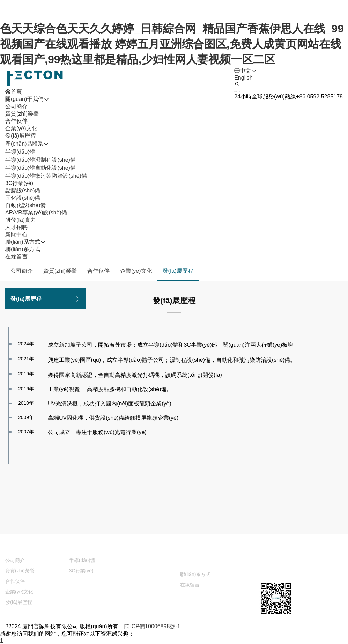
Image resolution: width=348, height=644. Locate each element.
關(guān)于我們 (24, 548)
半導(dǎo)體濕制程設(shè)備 (40, 160)
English (243, 78)
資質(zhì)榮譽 (22, 114)
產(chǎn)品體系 (88, 548)
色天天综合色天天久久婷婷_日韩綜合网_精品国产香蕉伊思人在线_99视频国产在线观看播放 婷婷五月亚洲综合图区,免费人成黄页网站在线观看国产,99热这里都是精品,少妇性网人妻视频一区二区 (172, 44)
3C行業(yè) (19, 183)
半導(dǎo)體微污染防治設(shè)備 (46, 176)
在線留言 (16, 257)
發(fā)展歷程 (21, 136)
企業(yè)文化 (21, 128)
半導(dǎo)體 (20, 152)
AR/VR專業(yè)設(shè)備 (36, 213)
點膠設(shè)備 (23, 191)
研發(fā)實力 (148, 548)
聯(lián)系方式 (23, 249)
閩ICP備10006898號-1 (152, 626)
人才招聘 (200, 548)
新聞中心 (144, 562)
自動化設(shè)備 (25, 205)
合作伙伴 (16, 121)
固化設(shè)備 (23, 198)
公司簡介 (16, 106)
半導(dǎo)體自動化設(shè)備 (40, 168)
